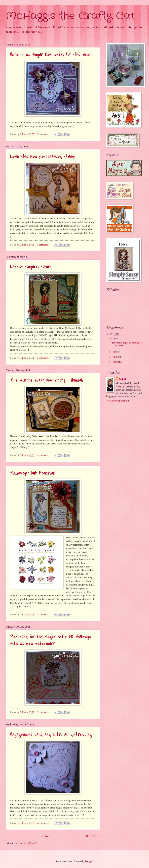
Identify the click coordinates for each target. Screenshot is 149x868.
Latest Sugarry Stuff (31, 267)
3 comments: (43, 134)
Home (45, 836)
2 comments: (43, 358)
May (115, 352)
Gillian (122, 379)
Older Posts (92, 836)
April (115, 357)
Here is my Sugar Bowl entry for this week (51, 54)
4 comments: (43, 455)
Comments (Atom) (27, 843)
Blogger (89, 861)
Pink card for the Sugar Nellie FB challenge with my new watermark (51, 640)
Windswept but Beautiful (32, 473)
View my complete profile (118, 401)
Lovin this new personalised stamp (43, 156)
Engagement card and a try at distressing (51, 734)
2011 (112, 334)
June (115, 339)
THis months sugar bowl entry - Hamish (47, 380)
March (116, 362)
